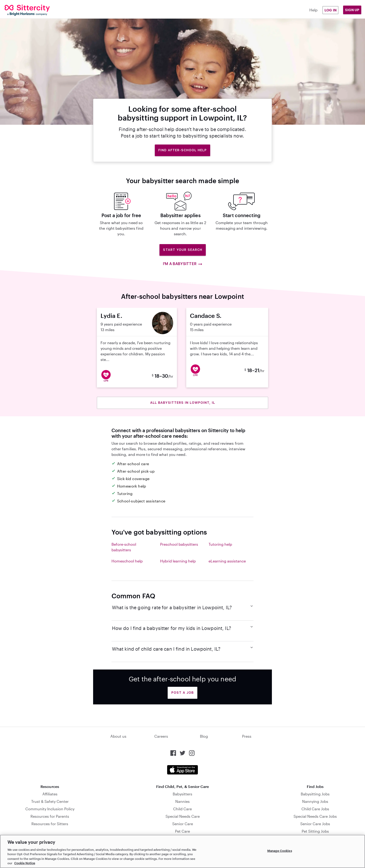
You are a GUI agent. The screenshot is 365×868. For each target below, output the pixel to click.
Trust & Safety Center (50, 801)
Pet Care (182, 831)
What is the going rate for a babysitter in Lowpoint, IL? (183, 607)
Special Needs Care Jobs (315, 816)
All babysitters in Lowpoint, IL (183, 403)
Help (313, 10)
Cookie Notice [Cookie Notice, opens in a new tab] (25, 863)
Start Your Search (183, 250)
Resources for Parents (50, 816)
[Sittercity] (35, 10)
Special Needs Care (183, 816)
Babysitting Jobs (315, 794)
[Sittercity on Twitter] (182, 753)
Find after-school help (182, 150)
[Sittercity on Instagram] (192, 753)
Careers (161, 736)
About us (118, 736)
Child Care (182, 809)
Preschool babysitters (179, 544)
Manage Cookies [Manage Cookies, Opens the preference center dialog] (280, 851)
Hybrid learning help (178, 561)
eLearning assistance (227, 561)
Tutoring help (220, 544)
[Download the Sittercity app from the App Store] (182, 770)
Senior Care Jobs (315, 824)
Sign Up (352, 10)
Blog (204, 736)
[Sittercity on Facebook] (173, 753)
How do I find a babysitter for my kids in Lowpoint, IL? (183, 628)
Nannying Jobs (315, 801)
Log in (331, 10)
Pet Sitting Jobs (315, 831)
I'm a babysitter (182, 264)
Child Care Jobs (315, 809)
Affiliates (50, 794)
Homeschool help (127, 561)
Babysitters (182, 794)
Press (247, 736)
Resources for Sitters (50, 824)
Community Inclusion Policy (50, 809)
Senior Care (183, 824)
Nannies (182, 801)
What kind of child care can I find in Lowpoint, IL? (183, 649)
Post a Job (182, 693)
